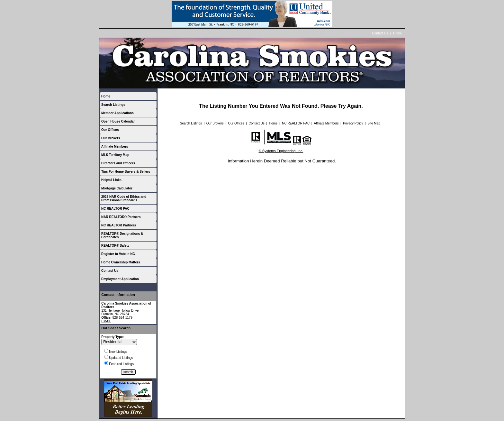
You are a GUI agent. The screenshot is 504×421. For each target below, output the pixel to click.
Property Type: (113, 337)
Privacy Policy (353, 123)
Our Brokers (111, 138)
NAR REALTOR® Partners (121, 217)
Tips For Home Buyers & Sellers (126, 172)
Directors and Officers (118, 163)
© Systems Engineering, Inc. (281, 151)
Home (397, 33)
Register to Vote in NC (118, 254)
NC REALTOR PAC (115, 209)
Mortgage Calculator (117, 188)
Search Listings (113, 105)
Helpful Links (111, 180)
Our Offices (110, 130)
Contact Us (380, 33)
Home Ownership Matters (121, 262)
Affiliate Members (115, 146)
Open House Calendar (118, 121)
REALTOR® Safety (115, 246)
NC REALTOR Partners (119, 225)
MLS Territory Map (115, 155)
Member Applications (117, 113)
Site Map (374, 123)
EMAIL (106, 321)
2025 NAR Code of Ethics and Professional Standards (124, 198)
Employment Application (120, 279)
